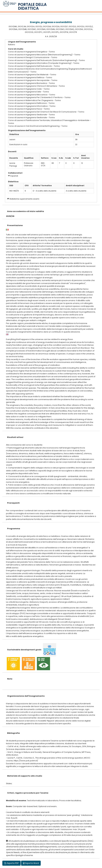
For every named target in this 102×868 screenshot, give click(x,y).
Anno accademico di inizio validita (26, 211)
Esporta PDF (11, 863)
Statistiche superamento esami (24, 199)
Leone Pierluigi (13, 164)
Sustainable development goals (24, 650)
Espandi (13, 176)
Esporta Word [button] (31, 863)
